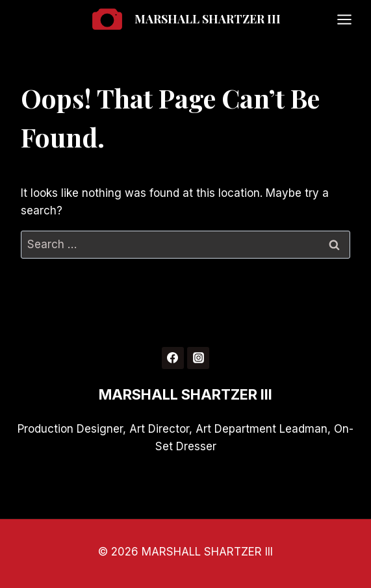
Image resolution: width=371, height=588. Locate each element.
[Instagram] (198, 358)
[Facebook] (173, 358)
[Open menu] (351, 19)
